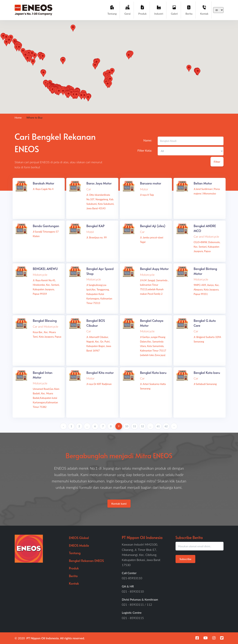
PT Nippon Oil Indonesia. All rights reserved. (56, 638)
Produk (142, 10)
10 (127, 426)
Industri (159, 10)
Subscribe (185, 559)
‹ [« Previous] (63, 426)
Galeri (174, 10)
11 (135, 426)
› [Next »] (174, 426)
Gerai (127, 10)
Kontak (204, 10)
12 (142, 426)
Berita (189, 10)
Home (18, 118)
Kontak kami (119, 504)
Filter (217, 162)
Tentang (112, 10)
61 (158, 426)
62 (166, 426)
